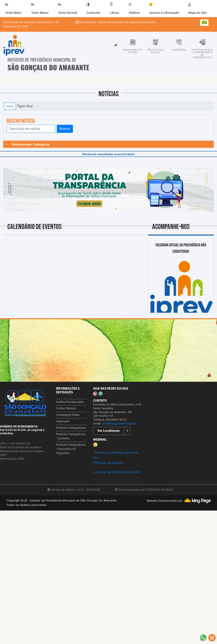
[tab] (116, 45)
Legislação (63, 421)
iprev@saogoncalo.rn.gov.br (119, 424)
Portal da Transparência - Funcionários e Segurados (71, 449)
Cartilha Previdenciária (70, 402)
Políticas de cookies (108, 463)
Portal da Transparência (71, 428)
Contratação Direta (68, 415)
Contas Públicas (66, 409)
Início (10, 106)
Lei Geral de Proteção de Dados (117, 472)
